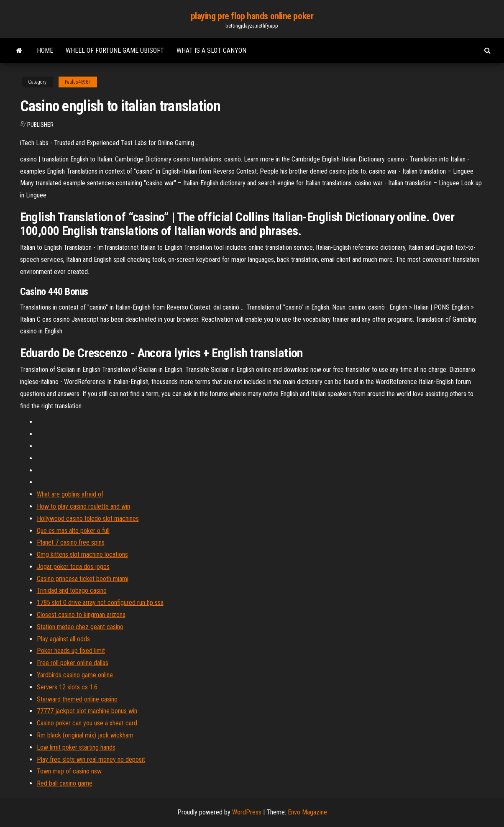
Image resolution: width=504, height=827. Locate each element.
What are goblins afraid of (70, 494)
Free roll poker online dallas (73, 663)
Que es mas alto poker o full (73, 531)
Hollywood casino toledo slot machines (88, 518)
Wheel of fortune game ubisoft (115, 50)
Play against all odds (63, 639)
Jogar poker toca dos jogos (73, 567)
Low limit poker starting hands (76, 747)
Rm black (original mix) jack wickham (85, 735)
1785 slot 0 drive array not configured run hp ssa (100, 603)
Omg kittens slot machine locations (82, 554)
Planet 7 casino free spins (71, 542)
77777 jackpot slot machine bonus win (87, 711)
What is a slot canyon (211, 50)
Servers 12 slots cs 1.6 (67, 687)
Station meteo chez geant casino (80, 627)
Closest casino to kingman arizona (81, 615)
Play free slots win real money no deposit (91, 759)
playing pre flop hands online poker (252, 16)
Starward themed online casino (77, 699)
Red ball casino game (65, 783)
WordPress (247, 812)
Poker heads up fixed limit (71, 651)
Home (45, 50)
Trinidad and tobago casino (72, 590)
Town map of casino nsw (69, 771)
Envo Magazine (307, 812)
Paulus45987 (78, 82)
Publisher (40, 125)
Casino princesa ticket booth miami (83, 579)
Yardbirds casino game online (75, 675)
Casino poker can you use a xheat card (87, 723)
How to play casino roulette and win (83, 506)
